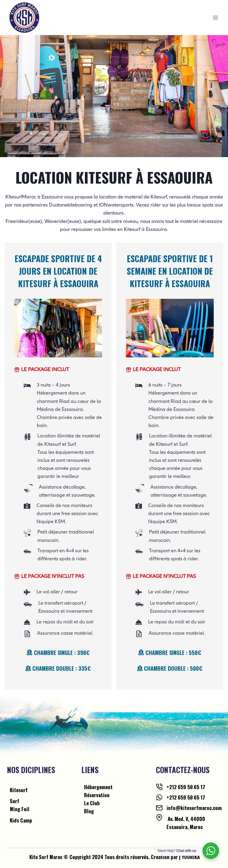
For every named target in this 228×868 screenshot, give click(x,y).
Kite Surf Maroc (46, 857)
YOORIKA (191, 857)
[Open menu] (215, 17)
